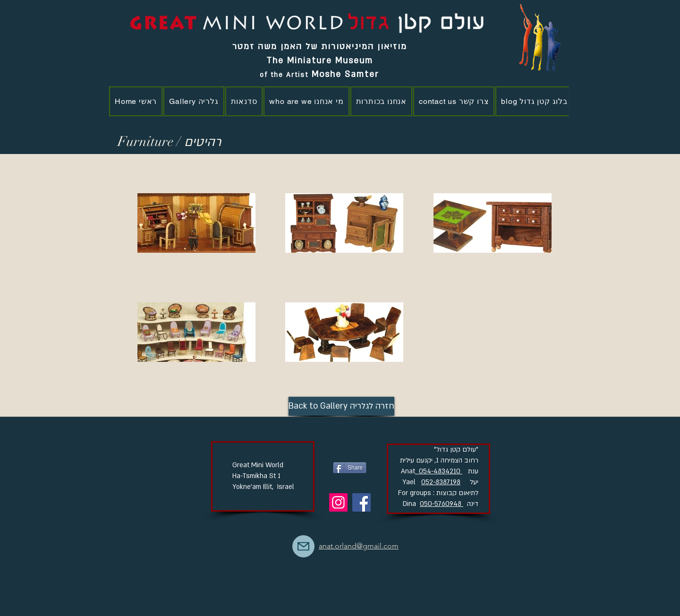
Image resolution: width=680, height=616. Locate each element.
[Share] (350, 468)
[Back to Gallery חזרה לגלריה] (341, 406)
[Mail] (303, 546)
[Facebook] (361, 502)
